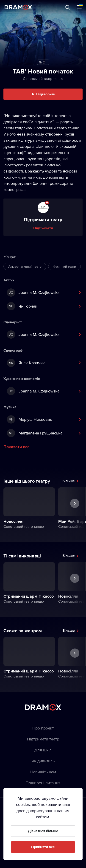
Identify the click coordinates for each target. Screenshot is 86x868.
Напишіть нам (43, 772)
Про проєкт (43, 728)
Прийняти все (43, 847)
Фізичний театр (64, 267)
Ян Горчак (22, 306)
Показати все (17, 447)
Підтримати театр (43, 739)
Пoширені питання (43, 783)
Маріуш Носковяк (29, 419)
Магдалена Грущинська (35, 433)
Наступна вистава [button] (75, 514)
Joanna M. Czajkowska (33, 293)
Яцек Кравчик (26, 363)
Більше (69, 481)
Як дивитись (43, 761)
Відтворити (46, 94)
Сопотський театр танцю (43, 78)
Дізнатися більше (43, 831)
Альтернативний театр (25, 267)
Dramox (18, 7)
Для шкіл (43, 750)
